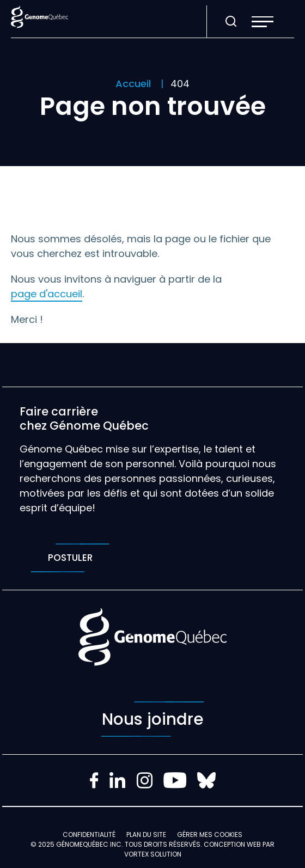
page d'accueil (47, 294)
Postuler (70, 558)
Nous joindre (152, 719)
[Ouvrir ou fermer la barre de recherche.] (231, 22)
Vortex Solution (153, 854)
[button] (263, 22)
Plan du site (146, 835)
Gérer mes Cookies (210, 835)
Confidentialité (89, 835)
